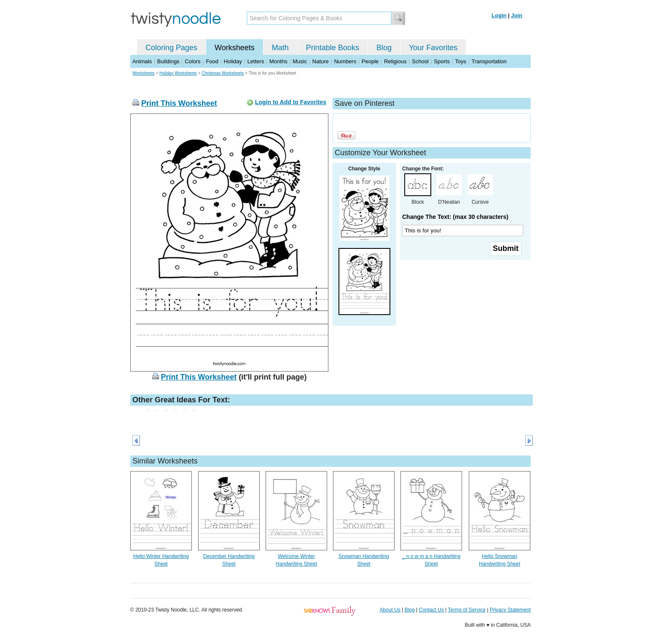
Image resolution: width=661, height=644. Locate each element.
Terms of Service (466, 610)
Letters (256, 61)
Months (278, 61)
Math (280, 48)
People (370, 61)
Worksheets (235, 48)
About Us (390, 610)
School (420, 61)
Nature (321, 61)
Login (499, 15)
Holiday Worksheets (178, 73)
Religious (395, 61)
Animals (142, 61)
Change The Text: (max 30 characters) (455, 217)
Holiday (233, 61)
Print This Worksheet (179, 103)
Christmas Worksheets (223, 73)
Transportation (489, 61)
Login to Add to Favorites (291, 102)
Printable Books (333, 48)
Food (212, 61)
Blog (384, 48)
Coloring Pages (171, 48)
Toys (461, 61)
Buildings (168, 61)
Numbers (345, 61)
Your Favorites (433, 48)
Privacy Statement (510, 610)
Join (517, 15)
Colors (193, 61)
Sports (442, 61)
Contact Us (431, 610)
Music (300, 61)
